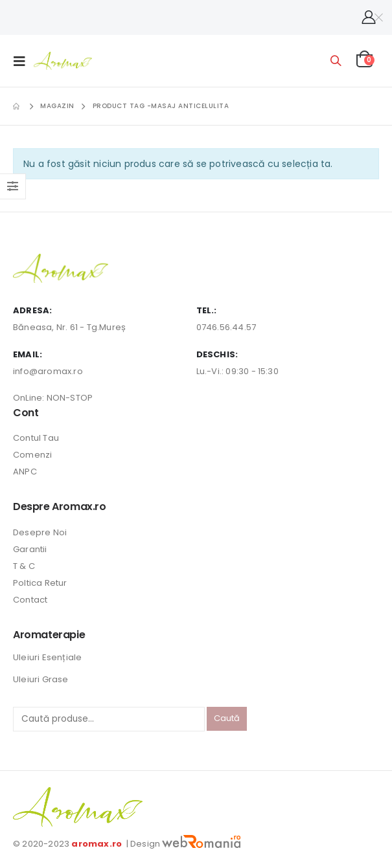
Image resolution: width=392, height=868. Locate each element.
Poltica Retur (40, 583)
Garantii (30, 549)
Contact (30, 600)
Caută (227, 718)
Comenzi (32, 455)
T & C (24, 566)
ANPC (25, 472)
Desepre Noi (40, 532)
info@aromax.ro (48, 371)
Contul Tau (36, 438)
